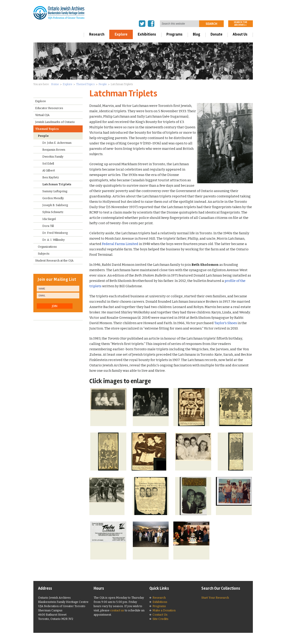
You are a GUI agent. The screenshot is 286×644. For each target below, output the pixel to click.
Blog (197, 34)
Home (55, 84)
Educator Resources (49, 108)
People (103, 84)
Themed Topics (85, 84)
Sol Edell (48, 164)
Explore (121, 34)
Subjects (44, 254)
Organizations (47, 247)
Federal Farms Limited (120, 244)
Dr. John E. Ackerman (57, 143)
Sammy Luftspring (55, 191)
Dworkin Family (53, 157)
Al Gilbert (49, 170)
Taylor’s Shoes (226, 323)
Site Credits (160, 619)
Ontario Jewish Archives (59, 13)
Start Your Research (215, 598)
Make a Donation (164, 610)
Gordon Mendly (53, 198)
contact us (117, 610)
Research (97, 34)
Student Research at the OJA (54, 261)
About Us (240, 34)
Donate (216, 34)
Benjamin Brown (54, 150)
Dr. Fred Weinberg (55, 233)
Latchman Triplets (57, 184)
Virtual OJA (42, 115)
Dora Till (48, 226)
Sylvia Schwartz (53, 212)
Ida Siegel (49, 219)
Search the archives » (241, 24)
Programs (174, 34)
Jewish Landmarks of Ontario (55, 122)
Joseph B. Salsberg (55, 205)
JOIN (55, 306)
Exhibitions (147, 34)
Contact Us (160, 615)
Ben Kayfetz (51, 177)
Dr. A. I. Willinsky (54, 240)
